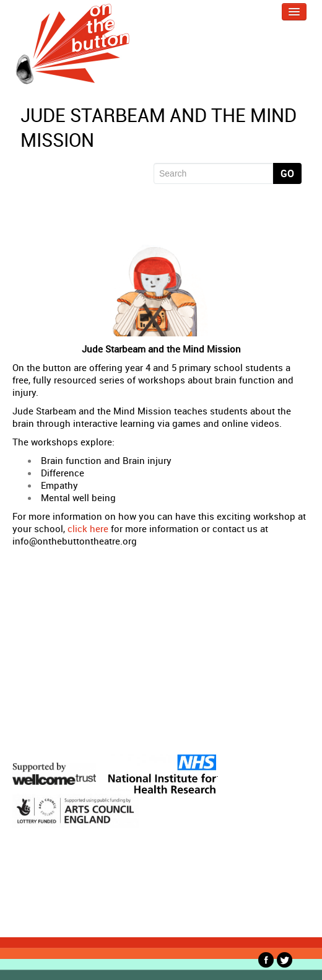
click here (88, 528)
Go (287, 173)
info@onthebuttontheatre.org (75, 541)
